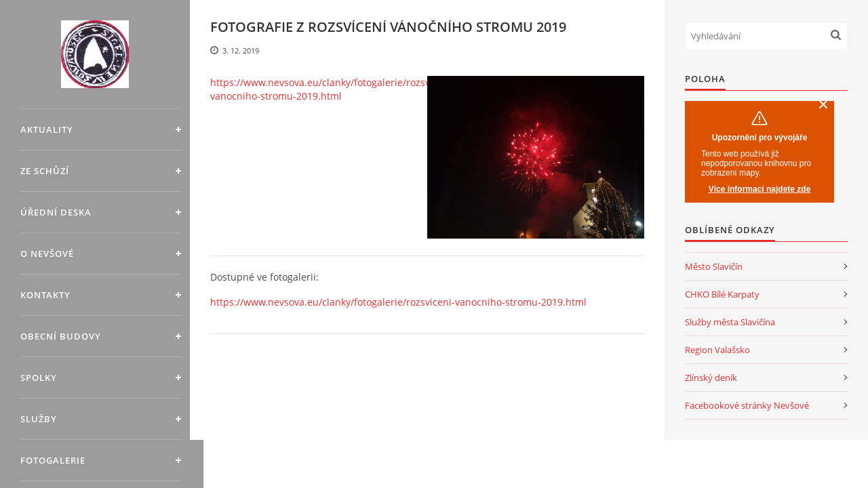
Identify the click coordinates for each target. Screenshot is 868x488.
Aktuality (47, 129)
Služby (39, 419)
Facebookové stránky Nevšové (747, 405)
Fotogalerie (53, 460)
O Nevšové (47, 253)
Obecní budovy (61, 336)
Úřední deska (56, 212)
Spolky (39, 378)
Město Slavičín (714, 266)
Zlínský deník (711, 378)
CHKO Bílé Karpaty (722, 294)
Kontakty (45, 295)
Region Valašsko (717, 350)
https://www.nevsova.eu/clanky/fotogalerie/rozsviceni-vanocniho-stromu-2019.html (333, 89)
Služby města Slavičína (730, 322)
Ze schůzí (45, 171)
